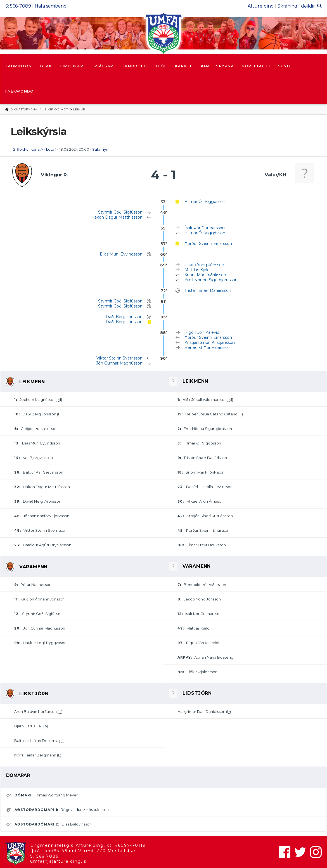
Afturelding (261, 6)
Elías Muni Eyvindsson (121, 254)
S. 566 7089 (45, 856)
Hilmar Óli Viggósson (205, 202)
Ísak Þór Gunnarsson (205, 228)
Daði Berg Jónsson (124, 317)
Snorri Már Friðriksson (205, 275)
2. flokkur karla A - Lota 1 (35, 149)
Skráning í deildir (296, 6)
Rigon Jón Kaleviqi (202, 332)
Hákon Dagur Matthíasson (117, 217)
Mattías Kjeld (197, 270)
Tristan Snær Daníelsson (208, 290)
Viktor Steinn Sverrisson (119, 358)
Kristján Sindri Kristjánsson (210, 342)
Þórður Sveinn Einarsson (208, 243)
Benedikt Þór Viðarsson (207, 347)
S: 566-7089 (18, 6)
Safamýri (100, 149)
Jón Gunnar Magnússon (119, 363)
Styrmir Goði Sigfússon (120, 212)
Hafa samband (51, 6)
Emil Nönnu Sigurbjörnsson (211, 280)
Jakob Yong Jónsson (204, 265)
